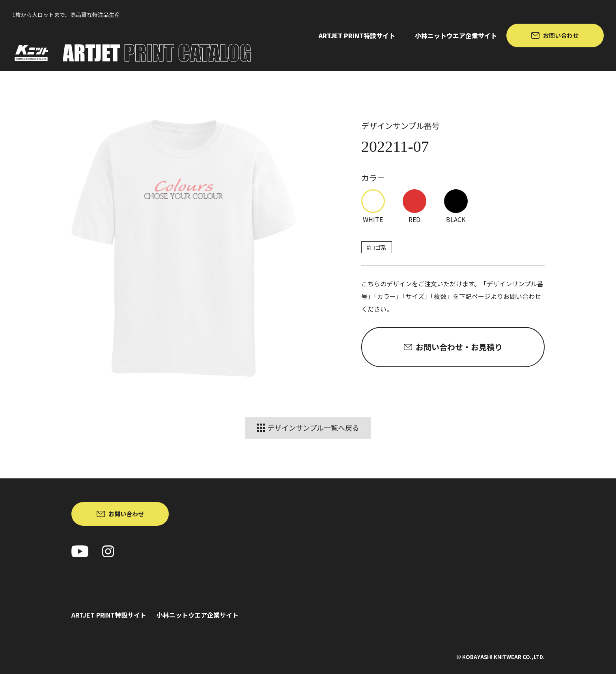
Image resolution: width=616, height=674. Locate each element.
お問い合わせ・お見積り (459, 347)
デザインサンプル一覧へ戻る (308, 428)
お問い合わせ (561, 35)
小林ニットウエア (456, 35)
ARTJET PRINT (357, 35)
